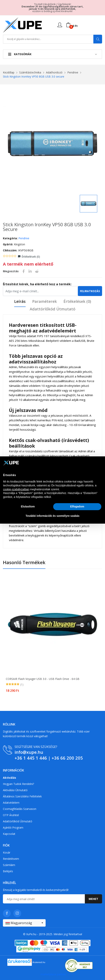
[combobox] (24, 923)
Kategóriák (20, 54)
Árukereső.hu (39, 962)
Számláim (9, 865)
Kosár (7, 852)
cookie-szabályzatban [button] (16, 489)
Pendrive (73, 72)
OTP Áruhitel (11, 815)
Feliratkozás (90, 291)
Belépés (8, 871)
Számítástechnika (30, 72)
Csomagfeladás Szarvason (20, 809)
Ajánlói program (13, 828)
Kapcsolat (9, 834)
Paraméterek (45, 302)
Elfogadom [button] (77, 506)
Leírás (20, 302)
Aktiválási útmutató (15, 790)
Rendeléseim (11, 859)
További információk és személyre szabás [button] (53, 516)
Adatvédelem (11, 803)
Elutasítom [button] (28, 506)
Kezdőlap (9, 72)
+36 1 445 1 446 (31, 758)
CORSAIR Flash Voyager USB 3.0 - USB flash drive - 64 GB (43, 679)
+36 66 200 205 (67, 758)
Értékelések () (31, 257)
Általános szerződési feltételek (22, 796)
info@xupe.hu (29, 752)
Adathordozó (54, 72)
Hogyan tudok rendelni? (18, 784)
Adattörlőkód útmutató (52, 309)
